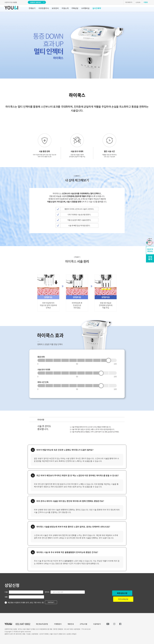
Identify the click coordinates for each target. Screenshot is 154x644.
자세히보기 (51, 602)
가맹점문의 (58, 624)
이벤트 (146, 2)
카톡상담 (75, 8)
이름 (6, 592)
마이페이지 (129, 2)
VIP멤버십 (85, 8)
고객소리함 (83, 624)
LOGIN (138, 2)
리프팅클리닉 (44, 8)
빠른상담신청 (122, 593)
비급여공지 (97, 624)
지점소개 (65, 8)
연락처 (47, 592)
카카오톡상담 (123, 599)
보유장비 (55, 8)
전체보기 (32, 8)
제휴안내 (71, 624)
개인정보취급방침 (42, 624)
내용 (6, 597)
